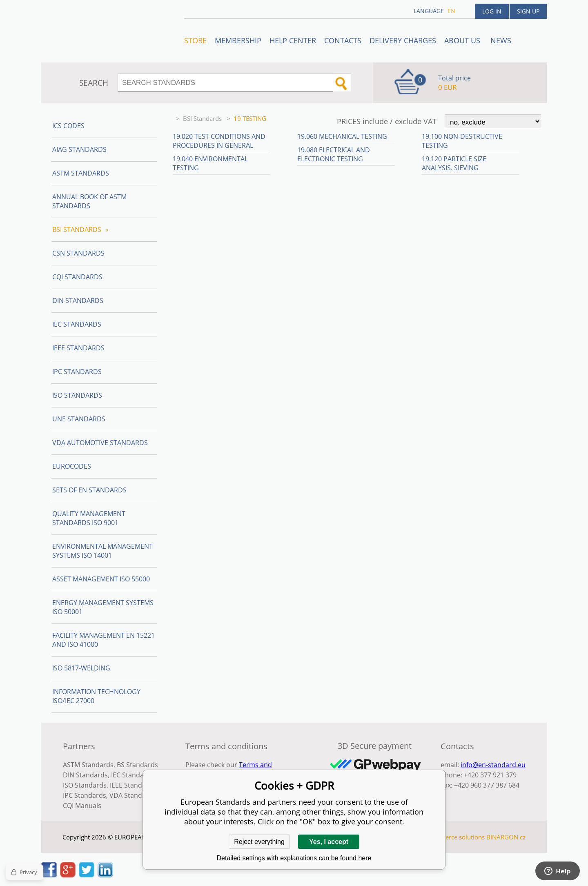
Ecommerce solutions (454, 837)
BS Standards (137, 765)
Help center (293, 40)
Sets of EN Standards (89, 490)
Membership (238, 40)
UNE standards (79, 419)
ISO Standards (77, 395)
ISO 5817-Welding (81, 668)
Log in (492, 11)
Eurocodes (72, 466)
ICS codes (68, 126)
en (451, 11)
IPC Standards (77, 372)
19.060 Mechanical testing (342, 136)
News (501, 40)
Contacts (343, 40)
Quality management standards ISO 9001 (89, 518)
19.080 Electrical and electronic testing (334, 154)
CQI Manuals (82, 806)
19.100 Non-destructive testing (462, 141)
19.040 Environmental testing (210, 163)
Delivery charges (403, 40)
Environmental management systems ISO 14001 (102, 551)
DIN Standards (78, 301)
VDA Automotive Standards (100, 443)
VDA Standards (133, 795)
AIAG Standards (79, 149)
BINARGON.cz (506, 837)
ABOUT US (463, 40)
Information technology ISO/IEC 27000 (96, 696)
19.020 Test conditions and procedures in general (219, 141)
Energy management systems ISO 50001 (103, 607)
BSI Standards (203, 118)
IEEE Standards (78, 348)
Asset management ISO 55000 (101, 579)
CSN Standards (78, 253)
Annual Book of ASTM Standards (89, 201)
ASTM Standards (81, 173)
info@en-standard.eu (493, 765)
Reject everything (259, 842)
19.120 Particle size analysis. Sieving (454, 163)
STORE (195, 40)
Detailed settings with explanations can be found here (294, 858)
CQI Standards (77, 277)
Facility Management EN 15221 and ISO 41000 (104, 640)
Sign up (528, 11)
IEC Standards (77, 324)
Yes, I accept (329, 842)
